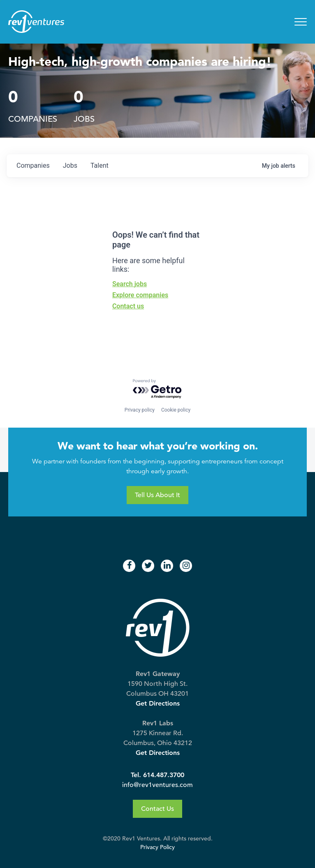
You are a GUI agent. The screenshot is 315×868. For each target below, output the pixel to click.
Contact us (128, 306)
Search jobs (130, 284)
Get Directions (158, 703)
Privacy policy (140, 410)
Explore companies (140, 295)
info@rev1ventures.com (157, 785)
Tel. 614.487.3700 (157, 775)
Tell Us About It (157, 495)
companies (33, 165)
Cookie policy (176, 410)
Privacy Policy (157, 847)
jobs (70, 165)
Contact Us (157, 809)
